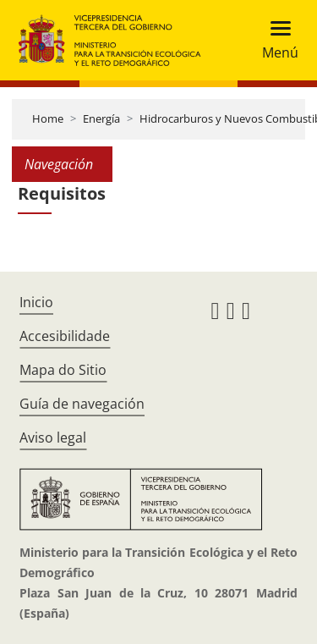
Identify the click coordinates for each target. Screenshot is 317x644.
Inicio (36, 302)
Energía (101, 118)
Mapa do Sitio (63, 370)
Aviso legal (53, 438)
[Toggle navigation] (275, 40)
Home (48, 118)
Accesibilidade (65, 336)
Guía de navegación (82, 404)
